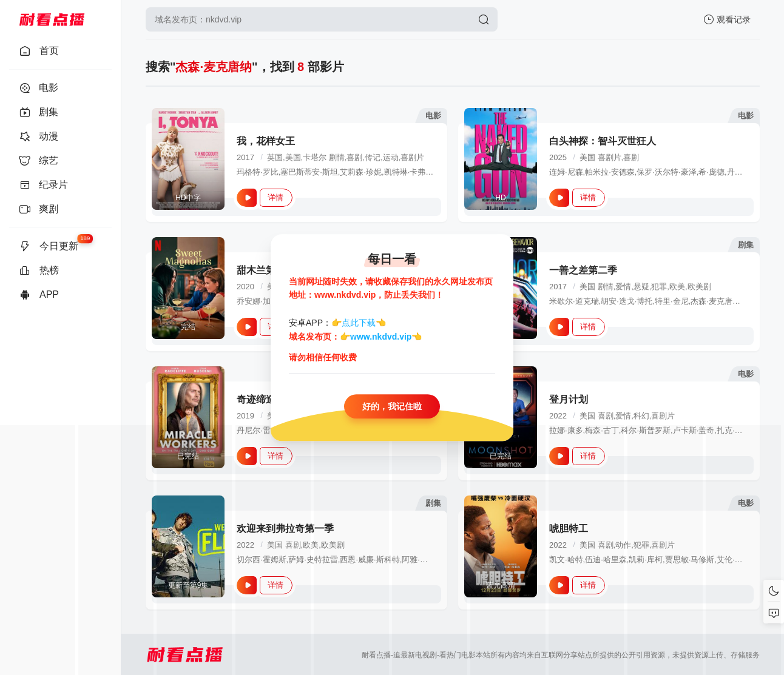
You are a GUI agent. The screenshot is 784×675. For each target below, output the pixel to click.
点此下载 (359, 323)
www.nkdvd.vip (381, 337)
